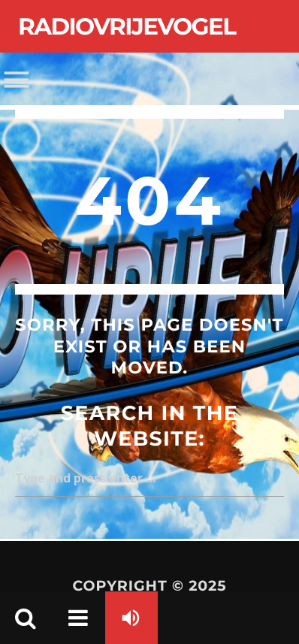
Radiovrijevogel (127, 26)
